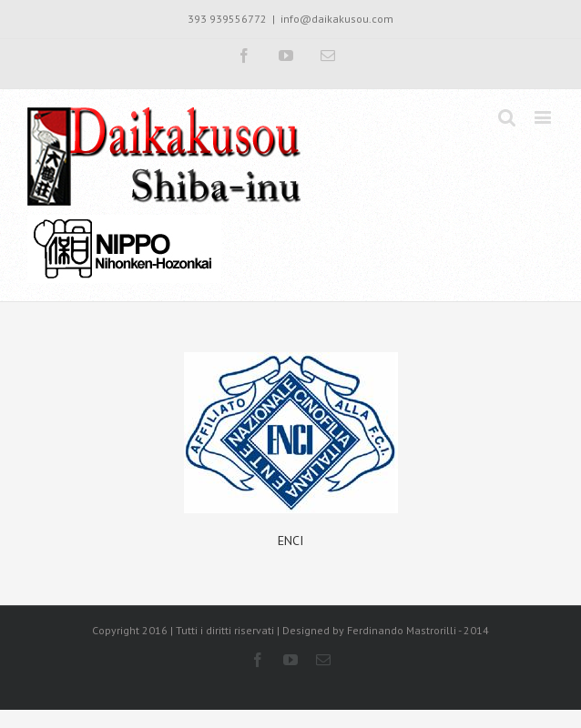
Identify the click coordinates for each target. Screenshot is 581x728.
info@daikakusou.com (337, 19)
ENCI (290, 541)
